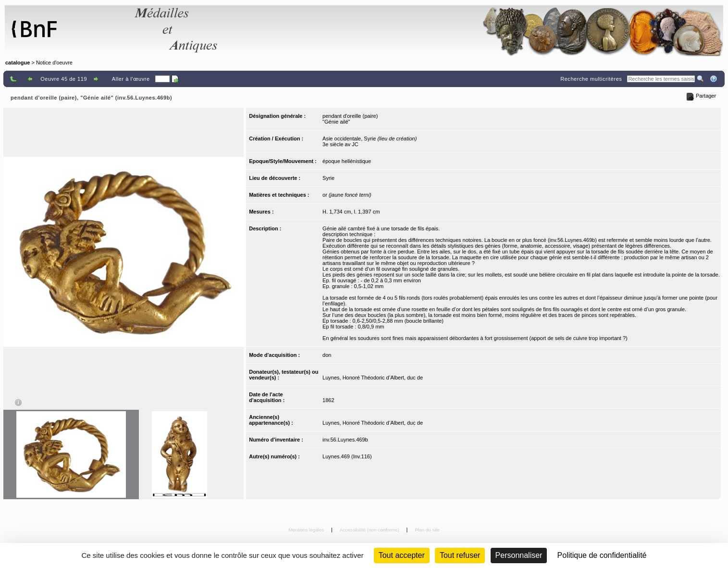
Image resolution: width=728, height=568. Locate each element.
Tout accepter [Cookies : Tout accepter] (402, 555)
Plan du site (427, 530)
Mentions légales (307, 530)
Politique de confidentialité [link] (602, 555)
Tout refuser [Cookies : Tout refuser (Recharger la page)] (460, 555)
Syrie (328, 178)
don (327, 355)
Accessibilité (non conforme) (370, 530)
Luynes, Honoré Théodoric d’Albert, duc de (373, 378)
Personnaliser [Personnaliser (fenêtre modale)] (519, 555)
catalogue (18, 63)
